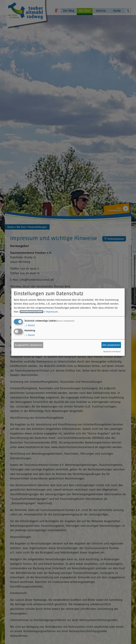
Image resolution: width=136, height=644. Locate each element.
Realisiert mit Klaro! (112, 351)
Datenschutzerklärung (32, 312)
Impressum (52, 312)
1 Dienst (30, 325)
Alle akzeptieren (111, 345)
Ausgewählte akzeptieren (29, 345)
